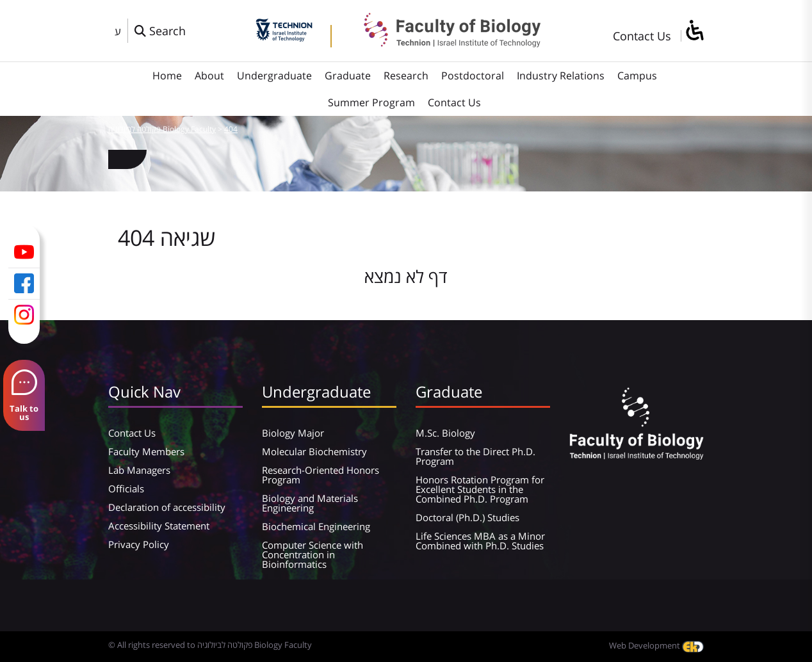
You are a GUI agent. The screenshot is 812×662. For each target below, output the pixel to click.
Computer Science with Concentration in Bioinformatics (313, 554)
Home (167, 76)
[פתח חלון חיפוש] (160, 31)
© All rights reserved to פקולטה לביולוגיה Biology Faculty (210, 645)
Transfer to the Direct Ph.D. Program (475, 456)
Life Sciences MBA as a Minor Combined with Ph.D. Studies (480, 541)
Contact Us (642, 36)
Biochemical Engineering (316, 526)
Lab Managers (139, 470)
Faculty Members (146, 451)
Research (406, 76)
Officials (126, 488)
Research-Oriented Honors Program (321, 475)
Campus (637, 76)
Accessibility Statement (159, 526)
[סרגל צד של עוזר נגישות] (694, 31)
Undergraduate (274, 76)
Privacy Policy (139, 544)
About (209, 76)
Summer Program (371, 102)
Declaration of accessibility (167, 507)
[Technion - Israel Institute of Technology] (284, 37)
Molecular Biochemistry (314, 451)
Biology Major (293, 433)
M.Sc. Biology (445, 433)
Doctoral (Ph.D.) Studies (467, 517)
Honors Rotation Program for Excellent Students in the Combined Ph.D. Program (480, 489)
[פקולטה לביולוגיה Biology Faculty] (443, 43)
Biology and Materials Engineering (310, 503)
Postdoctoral (473, 76)
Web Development (656, 645)
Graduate (348, 76)
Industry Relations (561, 76)
